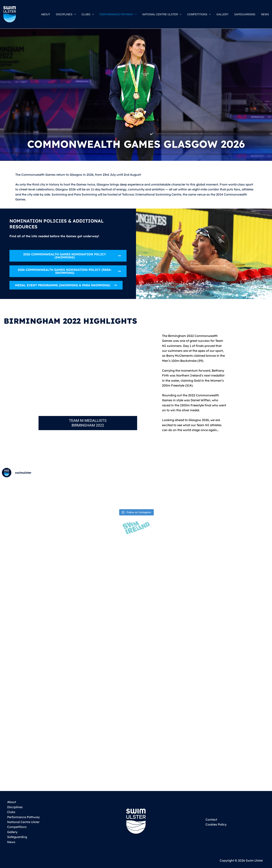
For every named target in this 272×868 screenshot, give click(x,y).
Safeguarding (17, 837)
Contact (211, 819)
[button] (77, 14)
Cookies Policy (216, 824)
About (11, 802)
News (11, 842)
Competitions (16, 827)
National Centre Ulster (23, 822)
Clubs (11, 812)
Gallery (12, 832)
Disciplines (14, 807)
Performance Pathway (23, 817)
